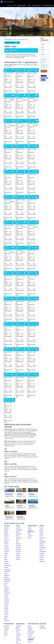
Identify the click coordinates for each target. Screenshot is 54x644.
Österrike (7, 621)
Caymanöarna (31, 632)
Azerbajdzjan (19, 530)
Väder (29, 5)
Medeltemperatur (22, 5)
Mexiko (6, 634)
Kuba (6, 632)
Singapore (19, 550)
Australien (42, 626)
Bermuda (7, 626)
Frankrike (7, 548)
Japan (17, 540)
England (6, 542)
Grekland (7, 552)
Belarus (6, 532)
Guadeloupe (31, 640)
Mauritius (42, 546)
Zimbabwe (42, 561)
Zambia (41, 559)
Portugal (6, 587)
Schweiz (6, 595)
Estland (6, 544)
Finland (6, 546)
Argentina (18, 626)
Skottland (7, 599)
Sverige (6, 607)
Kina (17, 542)
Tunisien (42, 557)
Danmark (7, 540)
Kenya (41, 540)
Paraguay (18, 640)
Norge (6, 583)
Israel (29, 532)
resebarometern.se (9, 2)
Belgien (6, 534)
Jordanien (30, 536)
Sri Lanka (18, 552)
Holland (6, 554)
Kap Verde (42, 538)
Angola (41, 530)
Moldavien (7, 575)
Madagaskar (43, 542)
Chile (17, 632)
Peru (17, 642)
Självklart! (44, 71)
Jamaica (30, 642)
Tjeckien (6, 609)
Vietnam (18, 559)
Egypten (42, 532)
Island (6, 557)
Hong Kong (19, 534)
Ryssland (6, 591)
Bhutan (18, 532)
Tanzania (42, 555)
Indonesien (19, 538)
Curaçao (30, 636)
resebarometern (8, 40)
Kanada (6, 630)
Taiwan (18, 555)
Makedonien (7, 571)
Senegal (42, 550)
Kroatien (6, 561)
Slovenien (7, 603)
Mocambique (43, 548)
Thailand (18, 557)
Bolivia (18, 628)
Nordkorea (19, 548)
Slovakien (7, 601)
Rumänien (7, 589)
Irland (6, 555)
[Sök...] (21, 38)
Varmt (14, 5)
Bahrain (30, 528)
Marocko (42, 544)
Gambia (41, 534)
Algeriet (41, 528)
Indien (18, 536)
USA (5, 636)
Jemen (29, 534)
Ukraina (6, 615)
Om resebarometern (48, 5)
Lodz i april (31, 431)
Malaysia (18, 544)
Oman (29, 538)
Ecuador (18, 636)
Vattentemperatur (37, 5)
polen (19, 40)
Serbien (6, 597)
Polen (6, 585)
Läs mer (9, 5)
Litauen (6, 567)
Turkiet (6, 611)
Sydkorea (18, 554)
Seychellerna (43, 552)
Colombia (18, 634)
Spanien (6, 605)
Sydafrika (42, 554)
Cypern (6, 538)
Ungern (6, 617)
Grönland (7, 628)
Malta (6, 573)
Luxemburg (7, 569)
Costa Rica (30, 634)
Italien (6, 559)
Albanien (6, 528)
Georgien (7, 550)
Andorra (6, 530)
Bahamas (30, 628)
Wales (6, 619)
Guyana (18, 638)
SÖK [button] (18, 43)
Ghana (41, 536)
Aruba (29, 626)
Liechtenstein (8, 565)
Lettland (6, 563)
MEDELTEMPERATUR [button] (10, 43)
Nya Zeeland (43, 628)
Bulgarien (7, 536)
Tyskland (6, 613)
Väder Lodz (25, 40)
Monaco (6, 577)
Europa (15, 40)
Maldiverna (19, 546)
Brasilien (18, 630)
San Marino (7, 593)
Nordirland (7, 581)
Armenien (18, 528)
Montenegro (7, 579)
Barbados (30, 630)
